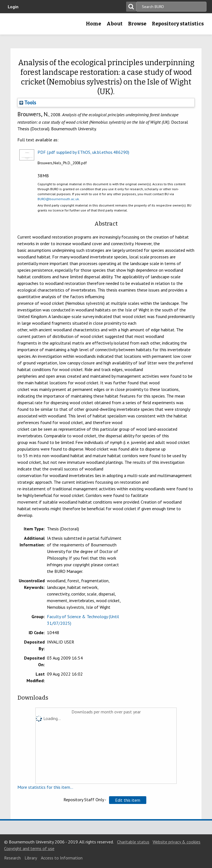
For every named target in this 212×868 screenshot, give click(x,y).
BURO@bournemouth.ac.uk (58, 199)
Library (31, 858)
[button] (128, 800)
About (115, 24)
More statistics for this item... (45, 787)
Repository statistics (178, 24)
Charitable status (133, 842)
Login (13, 7)
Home (93, 24)
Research (12, 858)
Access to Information (62, 858)
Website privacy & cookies (177, 842)
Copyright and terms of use (29, 848)
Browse (137, 24)
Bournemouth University (13, 26)
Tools (28, 102)
